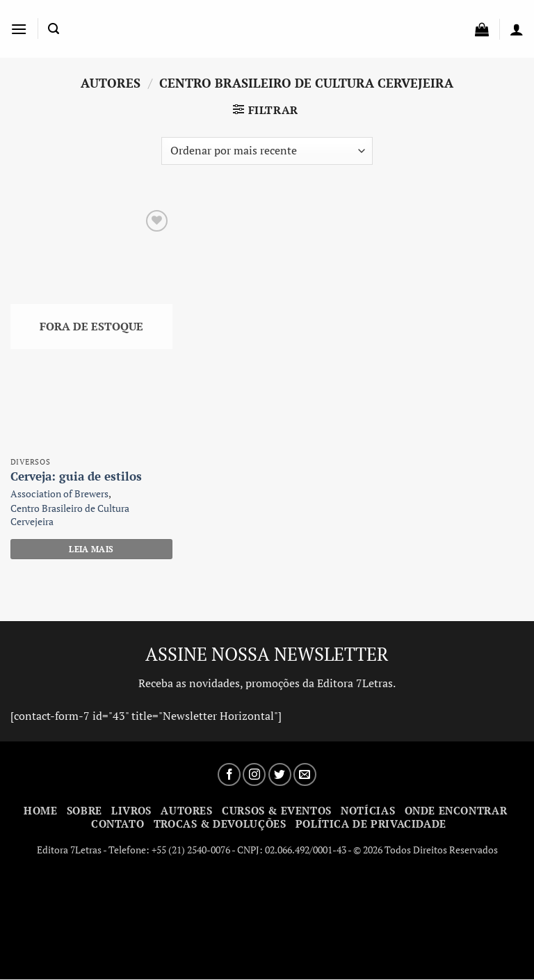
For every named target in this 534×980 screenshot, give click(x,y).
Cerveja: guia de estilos (76, 476)
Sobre (84, 810)
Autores (186, 810)
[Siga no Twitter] (280, 774)
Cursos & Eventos (277, 810)
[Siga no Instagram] (254, 774)
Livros (131, 810)
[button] (19, 29)
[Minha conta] (517, 29)
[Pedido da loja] (267, 151)
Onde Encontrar (456, 810)
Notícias (368, 810)
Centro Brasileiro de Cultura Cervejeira (70, 515)
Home (40, 810)
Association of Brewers (59, 494)
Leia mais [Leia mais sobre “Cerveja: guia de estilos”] (91, 549)
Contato (118, 824)
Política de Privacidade (371, 824)
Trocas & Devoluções (220, 824)
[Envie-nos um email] (305, 774)
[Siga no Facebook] (229, 774)
